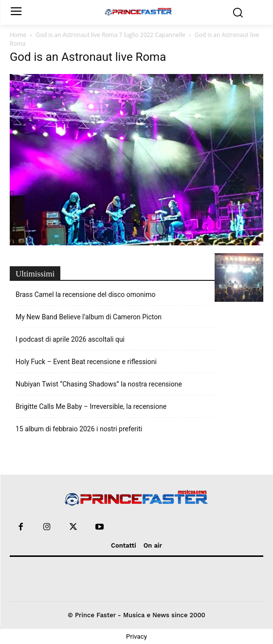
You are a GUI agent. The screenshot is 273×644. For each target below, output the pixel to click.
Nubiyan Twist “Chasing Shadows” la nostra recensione (99, 384)
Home (18, 35)
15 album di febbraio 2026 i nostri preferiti (79, 429)
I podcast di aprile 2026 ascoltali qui (70, 339)
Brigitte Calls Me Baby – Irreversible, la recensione (91, 406)
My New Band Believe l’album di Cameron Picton (89, 317)
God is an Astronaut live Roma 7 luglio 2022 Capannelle (110, 35)
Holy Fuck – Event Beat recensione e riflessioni (86, 362)
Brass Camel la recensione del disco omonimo (85, 294)
